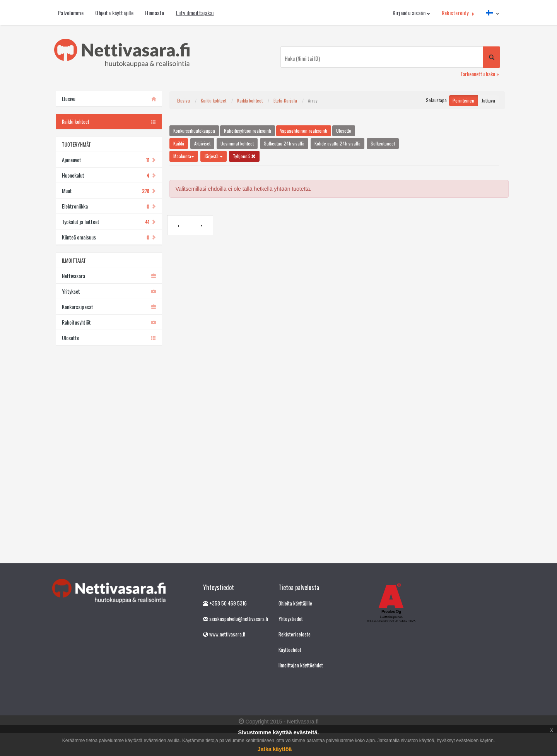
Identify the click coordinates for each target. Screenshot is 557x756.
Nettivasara (109, 276)
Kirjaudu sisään (411, 13)
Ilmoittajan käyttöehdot (301, 665)
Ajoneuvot (109, 160)
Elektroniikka (109, 206)
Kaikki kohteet (214, 100)
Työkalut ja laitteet (109, 221)
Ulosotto (109, 338)
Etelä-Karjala (285, 100)
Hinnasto (155, 13)
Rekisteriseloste (295, 634)
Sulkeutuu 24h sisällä (284, 143)
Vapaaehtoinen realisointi (304, 131)
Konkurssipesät (109, 307)
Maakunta (184, 156)
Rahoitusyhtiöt (109, 322)
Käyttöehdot (290, 650)
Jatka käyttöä (275, 749)
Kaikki (179, 143)
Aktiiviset (202, 143)
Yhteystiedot (291, 619)
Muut (109, 191)
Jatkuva (488, 100)
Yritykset (109, 291)
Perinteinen (463, 100)
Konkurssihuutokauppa (194, 131)
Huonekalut (109, 175)
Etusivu (184, 100)
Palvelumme (71, 13)
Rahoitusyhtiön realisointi (248, 131)
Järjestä (214, 156)
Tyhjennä (244, 156)
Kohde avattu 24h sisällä (337, 143)
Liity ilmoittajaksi (195, 13)
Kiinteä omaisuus (109, 237)
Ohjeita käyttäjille (114, 13)
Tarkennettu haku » (480, 74)
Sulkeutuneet (383, 143)
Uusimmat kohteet (237, 143)
